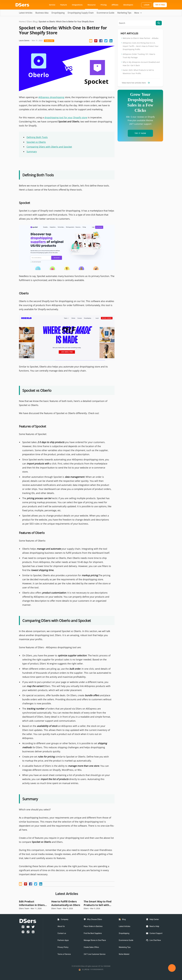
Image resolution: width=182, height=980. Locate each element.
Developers (128, 5)
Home (22, 22)
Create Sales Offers (91, 947)
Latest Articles (26, 13)
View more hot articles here (136, 83)
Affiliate (115, 5)
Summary (32, 152)
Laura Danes (24, 40)
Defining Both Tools (37, 137)
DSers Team (24, 908)
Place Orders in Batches (93, 926)
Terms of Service (64, 954)
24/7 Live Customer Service (95, 954)
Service (52, 5)
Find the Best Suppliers (93, 933)
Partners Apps (63, 940)
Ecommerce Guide (105, 13)
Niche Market (124, 954)
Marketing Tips (124, 13)
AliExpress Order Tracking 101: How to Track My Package (139, 56)
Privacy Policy (63, 947)
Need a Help (154, 926)
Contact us (62, 933)
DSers (86, 908)
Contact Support (156, 933)
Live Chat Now (155, 940)
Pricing (104, 5)
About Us (61, 926)
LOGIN (147, 5)
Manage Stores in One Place (95, 940)
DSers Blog (32, 22)
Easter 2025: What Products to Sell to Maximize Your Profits (138, 72)
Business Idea (42, 13)
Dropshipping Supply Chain (81, 13)
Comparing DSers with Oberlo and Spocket (49, 147)
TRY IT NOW (140, 133)
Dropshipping (58, 13)
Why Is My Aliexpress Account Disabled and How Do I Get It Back (141, 64)
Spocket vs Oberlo (36, 142)
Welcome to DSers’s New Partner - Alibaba (141, 38)
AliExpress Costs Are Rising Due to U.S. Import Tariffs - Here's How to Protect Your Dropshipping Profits (141, 46)
